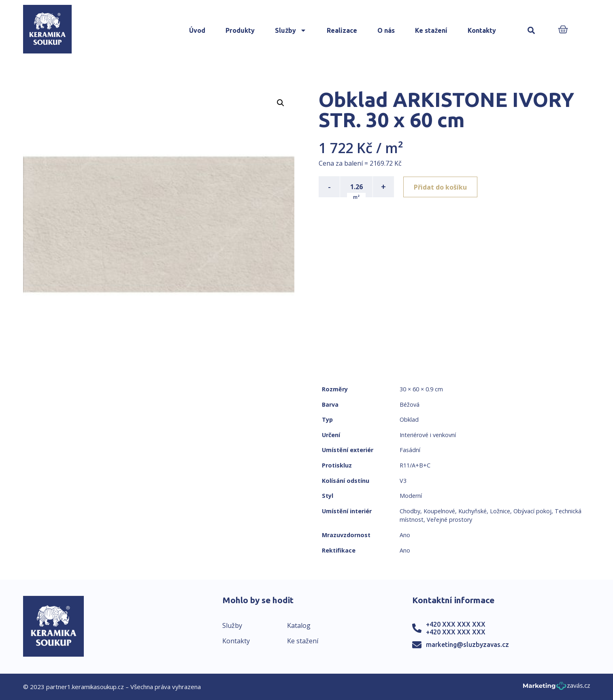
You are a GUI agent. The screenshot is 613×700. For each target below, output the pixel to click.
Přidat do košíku (441, 187)
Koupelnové (439, 511)
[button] (531, 31)
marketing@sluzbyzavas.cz (467, 645)
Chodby (410, 511)
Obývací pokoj (532, 511)
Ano (405, 535)
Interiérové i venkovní (428, 435)
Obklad (409, 419)
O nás (386, 30)
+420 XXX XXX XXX (456, 624)
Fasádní (410, 450)
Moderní (411, 496)
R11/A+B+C (415, 465)
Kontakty (482, 30)
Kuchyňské (473, 511)
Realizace (342, 30)
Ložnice (500, 511)
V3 (403, 481)
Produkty (240, 30)
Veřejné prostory (449, 520)
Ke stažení (431, 30)
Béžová (410, 404)
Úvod (197, 30)
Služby (291, 30)
